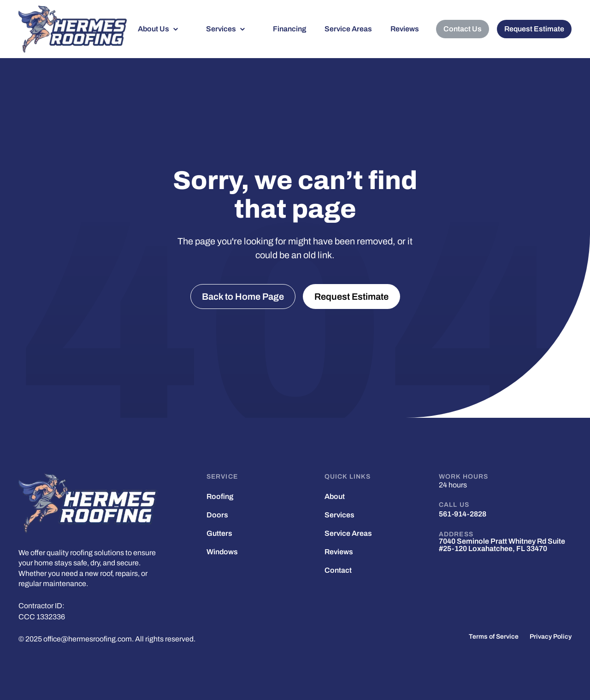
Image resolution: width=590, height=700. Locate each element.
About (335, 497)
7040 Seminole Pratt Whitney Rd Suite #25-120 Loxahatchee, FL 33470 (502, 545)
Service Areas (348, 29)
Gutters (219, 534)
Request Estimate (534, 29)
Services (221, 29)
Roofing (220, 497)
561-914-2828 (463, 514)
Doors (217, 515)
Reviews (405, 29)
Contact (338, 570)
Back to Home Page (243, 297)
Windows (222, 552)
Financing (289, 29)
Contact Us (463, 29)
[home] (73, 29)
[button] (163, 29)
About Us (153, 29)
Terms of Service (494, 637)
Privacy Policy (551, 637)
